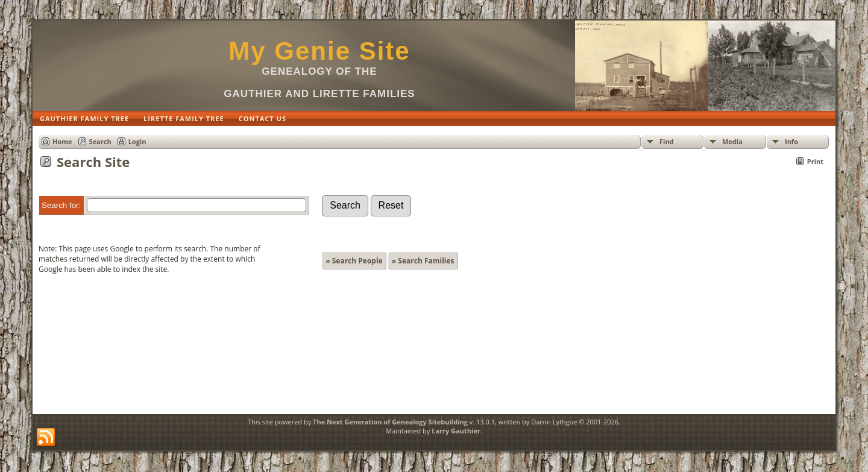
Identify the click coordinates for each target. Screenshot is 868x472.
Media (732, 141)
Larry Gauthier (456, 431)
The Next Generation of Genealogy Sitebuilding (390, 422)
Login (137, 141)
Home (62, 141)
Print (815, 161)
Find (667, 141)
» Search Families (423, 261)
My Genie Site (319, 51)
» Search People (354, 261)
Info (791, 141)
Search (100, 141)
